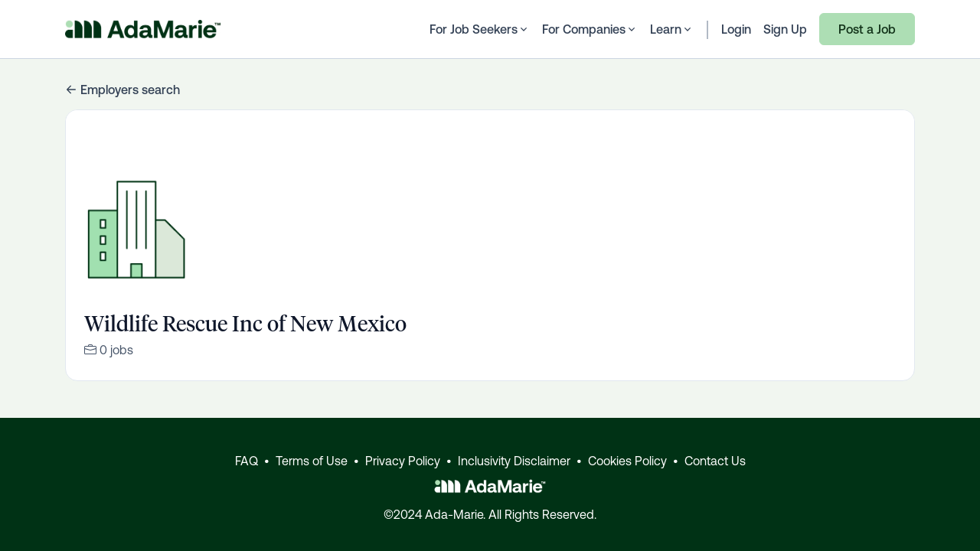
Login (736, 29)
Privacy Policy (403, 461)
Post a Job (867, 29)
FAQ (247, 461)
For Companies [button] (590, 29)
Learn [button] (672, 29)
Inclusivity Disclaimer (514, 461)
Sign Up (785, 29)
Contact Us (715, 461)
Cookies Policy (627, 461)
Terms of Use (312, 461)
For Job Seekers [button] (480, 29)
